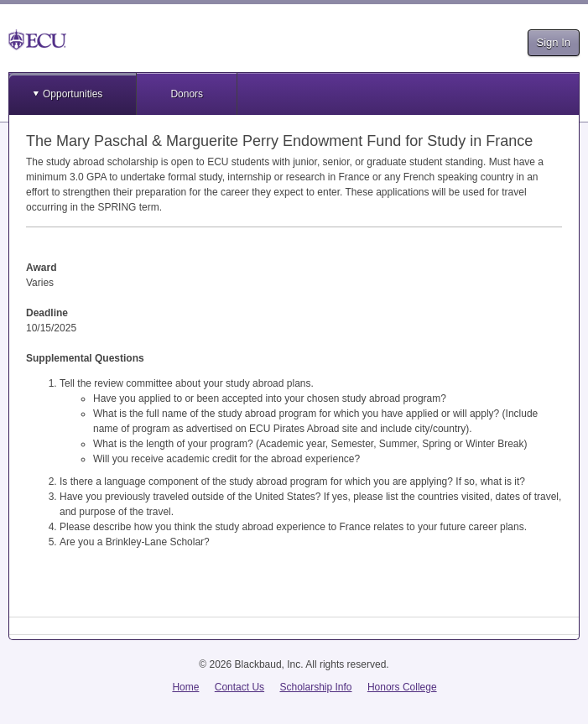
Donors (187, 94)
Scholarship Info (315, 687)
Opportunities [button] (73, 94)
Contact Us (239, 687)
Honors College (402, 687)
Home (185, 687)
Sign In (554, 42)
